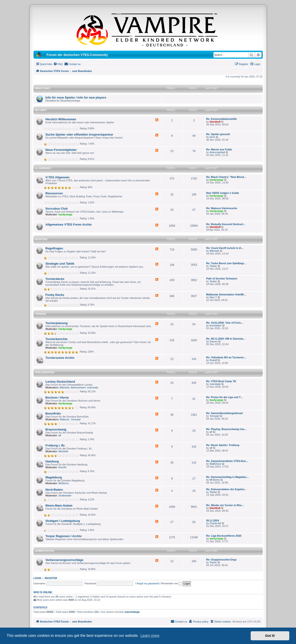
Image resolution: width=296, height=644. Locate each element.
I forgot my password (147, 583)
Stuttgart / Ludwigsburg (63, 521)
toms (212, 137)
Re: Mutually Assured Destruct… (226, 224)
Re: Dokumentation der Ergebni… (227, 489)
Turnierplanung (57, 323)
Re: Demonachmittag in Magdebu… (228, 477)
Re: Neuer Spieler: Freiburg (223, 445)
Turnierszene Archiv (60, 358)
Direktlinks (42, 88)
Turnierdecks (55, 279)
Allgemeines (43, 168)
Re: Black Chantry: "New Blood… (227, 177)
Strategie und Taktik (60, 264)
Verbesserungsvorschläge (65, 560)
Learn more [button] (150, 636)
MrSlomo (64, 483)
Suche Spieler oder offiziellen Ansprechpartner (79, 135)
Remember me (171, 583)
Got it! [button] (270, 636)
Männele (214, 251)
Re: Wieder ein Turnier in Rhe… (225, 505)
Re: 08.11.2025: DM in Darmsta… (226, 339)
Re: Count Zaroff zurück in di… (225, 248)
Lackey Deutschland (60, 382)
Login (37, 578)
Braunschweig (56, 429)
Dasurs (214, 341)
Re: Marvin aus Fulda (219, 149)
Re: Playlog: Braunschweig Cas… (227, 429)
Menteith (63, 451)
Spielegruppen (45, 373)
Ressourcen (54, 193)
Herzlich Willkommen (61, 119)
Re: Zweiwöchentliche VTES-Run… (227, 461)
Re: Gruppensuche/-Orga (221, 560)
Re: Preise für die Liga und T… (225, 397)
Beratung (41, 239)
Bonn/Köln (53, 413)
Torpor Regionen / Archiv (64, 536)
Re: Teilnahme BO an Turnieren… (226, 357)
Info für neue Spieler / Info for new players (76, 98)
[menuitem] (58, 64)
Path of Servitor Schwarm (222, 279)
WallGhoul (215, 464)
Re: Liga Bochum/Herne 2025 (224, 536)
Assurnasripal (217, 152)
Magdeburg (54, 477)
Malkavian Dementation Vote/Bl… (226, 294)
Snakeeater (65, 495)
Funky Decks (55, 295)
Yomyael (76, 419)
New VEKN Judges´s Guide (223, 193)
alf (60, 435)
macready (92, 387)
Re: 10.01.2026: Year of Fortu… (225, 323)
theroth (62, 467)
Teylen (213, 266)
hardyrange (216, 180)
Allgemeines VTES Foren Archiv (69, 224)
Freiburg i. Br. (55, 445)
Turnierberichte (57, 339)
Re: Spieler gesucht (218, 134)
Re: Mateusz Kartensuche (222, 208)
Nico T (213, 297)
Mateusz (65, 419)
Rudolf (213, 360)
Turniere (41, 314)
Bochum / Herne (57, 398)
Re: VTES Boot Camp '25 (221, 381)
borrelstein (215, 325)
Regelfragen (54, 248)
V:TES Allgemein (58, 177)
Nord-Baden (54, 490)
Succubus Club (57, 209)
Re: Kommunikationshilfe (222, 119)
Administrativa (44, 551)
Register (51, 578)
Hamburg (52, 461)
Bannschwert (78, 387)
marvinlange (132, 612)
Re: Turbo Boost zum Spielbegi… (226, 263)
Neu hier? (41, 110)
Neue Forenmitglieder (61, 150)
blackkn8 (215, 122)
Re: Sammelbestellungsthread (225, 413)
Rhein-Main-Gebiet (59, 506)
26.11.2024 (213, 520)
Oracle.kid (215, 523)
